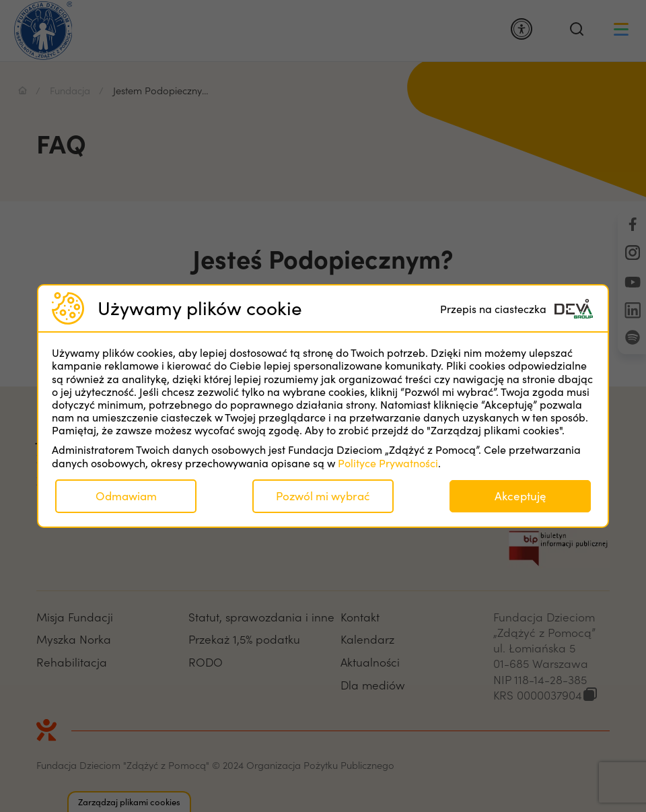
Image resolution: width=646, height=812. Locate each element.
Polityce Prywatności (388, 463)
